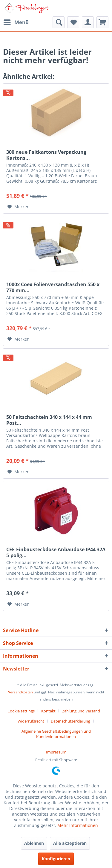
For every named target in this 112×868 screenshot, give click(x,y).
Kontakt (48, 711)
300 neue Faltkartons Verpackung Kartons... (46, 155)
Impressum (56, 752)
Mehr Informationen (78, 825)
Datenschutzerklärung (70, 721)
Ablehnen (34, 843)
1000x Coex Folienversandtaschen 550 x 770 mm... (53, 287)
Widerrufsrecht (31, 721)
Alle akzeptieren (70, 843)
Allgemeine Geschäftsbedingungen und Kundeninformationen (56, 734)
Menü (16, 22)
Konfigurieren (56, 859)
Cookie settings (21, 711)
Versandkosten (20, 692)
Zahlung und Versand (81, 711)
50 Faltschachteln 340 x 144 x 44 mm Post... (49, 420)
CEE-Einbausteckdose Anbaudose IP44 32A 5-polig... (56, 552)
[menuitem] (16, 22)
